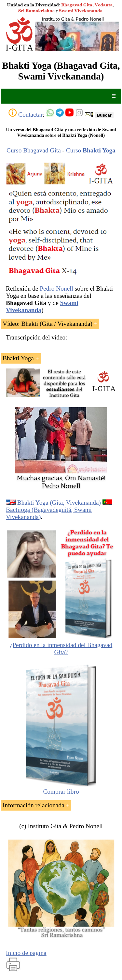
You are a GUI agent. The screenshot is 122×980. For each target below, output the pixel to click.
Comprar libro (61, 788)
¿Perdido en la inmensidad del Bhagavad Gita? (61, 649)
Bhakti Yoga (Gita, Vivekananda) (59, 503)
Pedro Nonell (56, 288)
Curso (91, 150)
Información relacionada (34, 805)
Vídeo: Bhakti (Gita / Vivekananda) (47, 324)
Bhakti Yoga (18, 358)
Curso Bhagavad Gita (34, 150)
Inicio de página (26, 953)
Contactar (26, 115)
